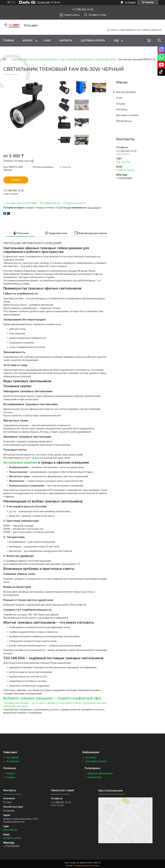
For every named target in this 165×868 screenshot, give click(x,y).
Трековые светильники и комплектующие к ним (38, 59)
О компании (13, 761)
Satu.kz (97, 863)
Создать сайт (43, 2)
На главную (13, 757)
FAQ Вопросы (124, 121)
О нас (47, 40)
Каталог (28, 40)
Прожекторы (95, 777)
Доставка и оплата (93, 40)
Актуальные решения (20, 463)
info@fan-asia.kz (125, 170)
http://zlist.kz (123, 162)
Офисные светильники (100, 773)
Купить (16, 180)
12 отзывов (130, 2)
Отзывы (121, 104)
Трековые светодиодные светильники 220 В (91, 59)
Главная (9, 40)
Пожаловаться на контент (87, 866)
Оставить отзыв (97, 15)
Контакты (66, 40)
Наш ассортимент (126, 92)
